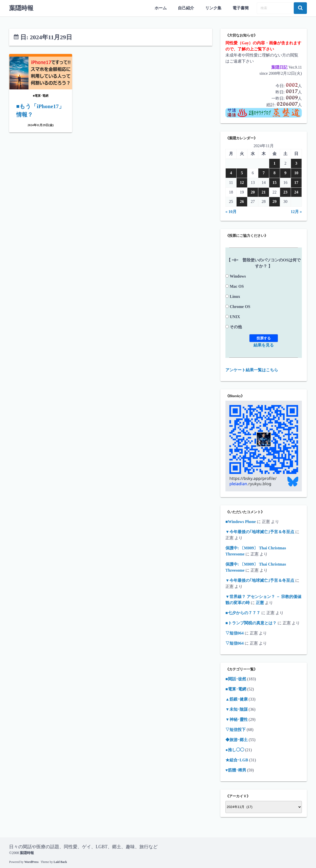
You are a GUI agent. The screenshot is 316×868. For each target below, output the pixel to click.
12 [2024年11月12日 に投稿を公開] (242, 182)
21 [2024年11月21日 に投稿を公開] (264, 192)
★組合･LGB (237, 760)
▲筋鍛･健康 (237, 699)
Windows (238, 276)
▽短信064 (235, 633)
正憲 (260, 602)
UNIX (235, 316)
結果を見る (264, 345)
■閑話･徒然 (236, 679)
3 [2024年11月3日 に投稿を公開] (296, 163)
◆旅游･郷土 (237, 739)
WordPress (31, 862)
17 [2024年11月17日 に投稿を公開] (296, 182)
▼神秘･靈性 (237, 719)
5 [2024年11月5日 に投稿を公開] (242, 173)
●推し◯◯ (235, 750)
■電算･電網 (236, 689)
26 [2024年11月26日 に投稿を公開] (242, 201)
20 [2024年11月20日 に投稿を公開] (253, 192)
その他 (236, 327)
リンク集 (213, 8)
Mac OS (237, 286)
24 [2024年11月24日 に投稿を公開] (296, 192)
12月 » (296, 211)
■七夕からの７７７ (243, 613)
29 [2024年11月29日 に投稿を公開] (275, 201)
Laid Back (60, 862)
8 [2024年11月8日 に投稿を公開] (275, 173)
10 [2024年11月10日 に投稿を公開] (296, 173)
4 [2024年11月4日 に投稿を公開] (231, 173)
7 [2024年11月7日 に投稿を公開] (264, 173)
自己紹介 (186, 8)
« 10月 (231, 211)
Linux (235, 296)
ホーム (161, 8)
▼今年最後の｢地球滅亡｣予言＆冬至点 (260, 532)
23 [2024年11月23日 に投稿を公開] (285, 192)
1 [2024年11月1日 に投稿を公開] (275, 163)
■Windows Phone (241, 521)
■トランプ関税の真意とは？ (251, 623)
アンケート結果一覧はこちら (252, 370)
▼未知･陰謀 (237, 709)
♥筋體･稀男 (236, 770)
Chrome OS (240, 306)
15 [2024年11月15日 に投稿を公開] (275, 182)
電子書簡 (241, 8)
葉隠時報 (21, 8)
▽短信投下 (236, 729)
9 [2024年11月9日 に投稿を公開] (285, 173)
